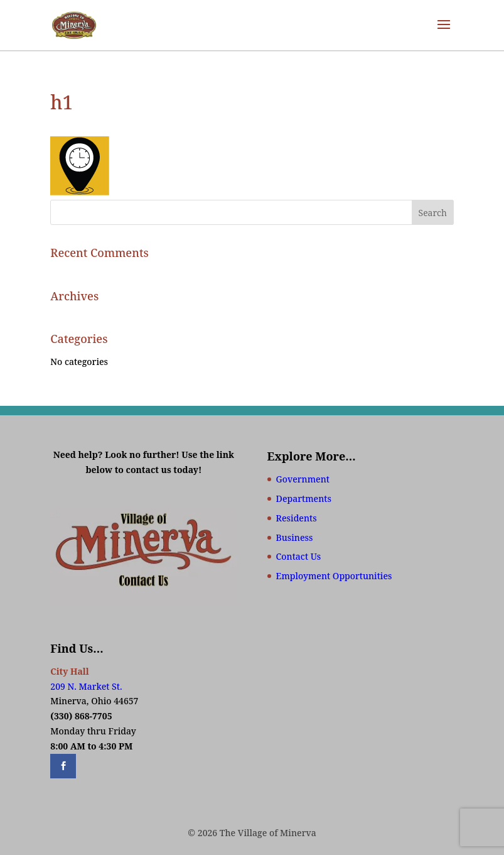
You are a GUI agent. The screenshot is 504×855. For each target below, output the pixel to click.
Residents (297, 518)
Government (303, 479)
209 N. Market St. (86, 686)
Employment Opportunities (334, 576)
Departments (304, 498)
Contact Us (299, 556)
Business (295, 537)
